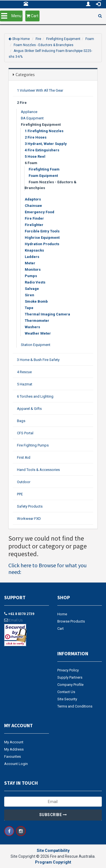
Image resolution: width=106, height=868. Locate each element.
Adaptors (33, 199)
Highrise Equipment (42, 238)
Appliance (29, 112)
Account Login (16, 764)
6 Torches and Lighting (35, 396)
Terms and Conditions (75, 706)
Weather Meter (38, 333)
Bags (21, 421)
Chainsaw (33, 206)
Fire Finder (34, 218)
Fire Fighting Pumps (33, 445)
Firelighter (34, 225)
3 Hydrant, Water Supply (46, 144)
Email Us (13, 620)
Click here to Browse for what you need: (47, 569)
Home (62, 614)
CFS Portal (25, 433)
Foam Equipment (43, 176)
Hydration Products (42, 244)
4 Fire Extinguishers (42, 150)
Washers (32, 327)
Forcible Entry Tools (42, 231)
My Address (14, 749)
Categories (25, 75)
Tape (29, 308)
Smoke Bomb (36, 301)
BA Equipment (32, 118)
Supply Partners (70, 677)
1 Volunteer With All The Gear (40, 90)
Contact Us (66, 692)
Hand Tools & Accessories (38, 470)
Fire (38, 39)
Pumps (31, 276)
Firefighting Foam (44, 169)
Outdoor (24, 482)
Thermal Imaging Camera (47, 314)
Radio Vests (35, 282)
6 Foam (31, 163)
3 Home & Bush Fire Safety (38, 360)
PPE (20, 494)
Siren (29, 295)
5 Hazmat (25, 384)
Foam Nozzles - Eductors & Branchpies (44, 45)
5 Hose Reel (35, 156)
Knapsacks (34, 250)
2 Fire (22, 103)
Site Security (67, 699)
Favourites (13, 757)
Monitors (33, 269)
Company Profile (70, 685)
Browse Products (71, 621)
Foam (90, 39)
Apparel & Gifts (29, 409)
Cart (61, 629)
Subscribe (53, 815)
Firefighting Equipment (63, 39)
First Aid (24, 457)
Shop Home (21, 39)
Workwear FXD (29, 519)
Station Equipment (36, 345)
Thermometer (37, 321)
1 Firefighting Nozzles (44, 131)
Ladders (32, 257)
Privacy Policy (68, 670)
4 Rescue (24, 372)
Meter (30, 263)
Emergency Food (40, 212)
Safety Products (30, 506)
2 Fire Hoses (36, 137)
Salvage (32, 289)
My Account (14, 742)
